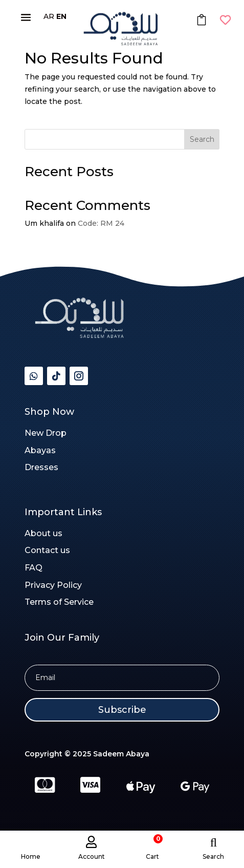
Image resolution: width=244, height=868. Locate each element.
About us (43, 533)
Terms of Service (59, 602)
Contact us (47, 550)
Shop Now (49, 412)
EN (61, 16)
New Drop (46, 433)
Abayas (40, 450)
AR (49, 16)
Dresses (41, 467)
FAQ (34, 568)
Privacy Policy (53, 585)
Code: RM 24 (101, 223)
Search (202, 139)
